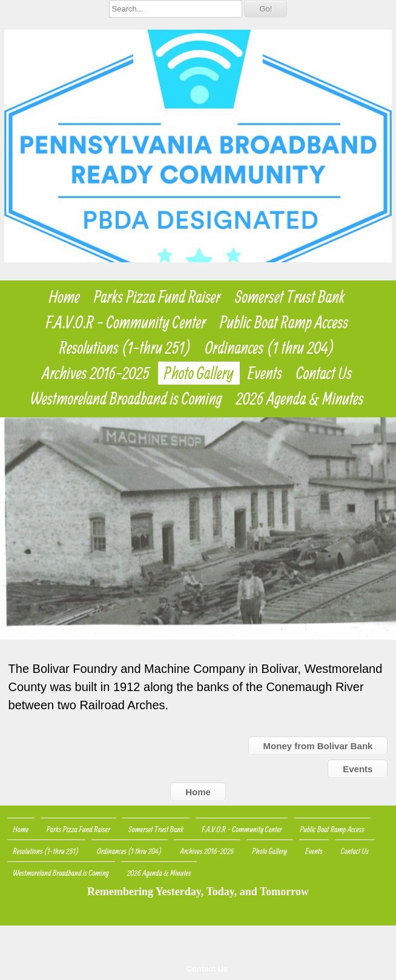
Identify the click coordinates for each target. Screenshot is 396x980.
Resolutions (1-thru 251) (125, 348)
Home (64, 297)
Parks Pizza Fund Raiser (157, 297)
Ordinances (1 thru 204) (270, 348)
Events (265, 373)
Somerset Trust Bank (290, 297)
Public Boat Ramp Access (284, 322)
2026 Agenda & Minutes (300, 399)
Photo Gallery (199, 373)
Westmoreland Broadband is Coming (126, 399)
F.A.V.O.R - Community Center (126, 322)
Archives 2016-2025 (96, 373)
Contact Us (207, 969)
